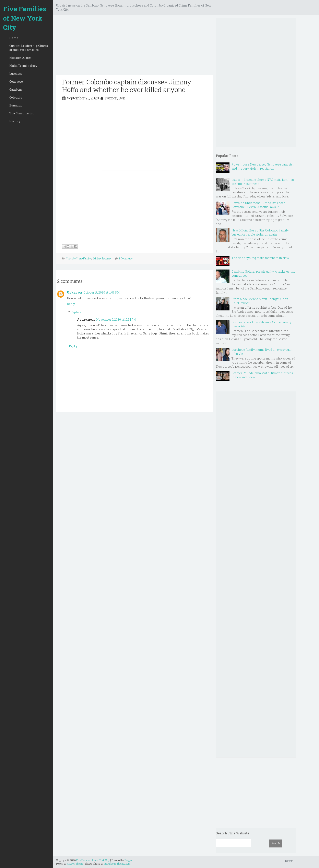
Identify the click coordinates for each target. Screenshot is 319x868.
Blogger (128, 860)
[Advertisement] (134, 46)
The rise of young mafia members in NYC (260, 258)
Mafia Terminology (23, 66)
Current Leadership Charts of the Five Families (29, 48)
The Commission (22, 113)
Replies (76, 312)
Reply (71, 304)
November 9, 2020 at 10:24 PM (116, 319)
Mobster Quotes (20, 58)
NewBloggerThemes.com (117, 864)
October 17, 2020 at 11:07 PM (102, 292)
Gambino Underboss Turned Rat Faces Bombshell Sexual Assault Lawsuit (258, 205)
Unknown (75, 292)
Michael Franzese (102, 258)
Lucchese (16, 74)
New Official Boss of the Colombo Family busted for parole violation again (260, 232)
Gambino (16, 89)
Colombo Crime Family (78, 258)
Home (14, 38)
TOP (289, 861)
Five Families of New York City (25, 18)
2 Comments (126, 258)
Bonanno (16, 105)
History (15, 121)
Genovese (16, 82)
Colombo (16, 97)
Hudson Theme (75, 864)
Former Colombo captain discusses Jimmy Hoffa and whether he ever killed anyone (127, 86)
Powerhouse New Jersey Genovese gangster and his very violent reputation (263, 166)
